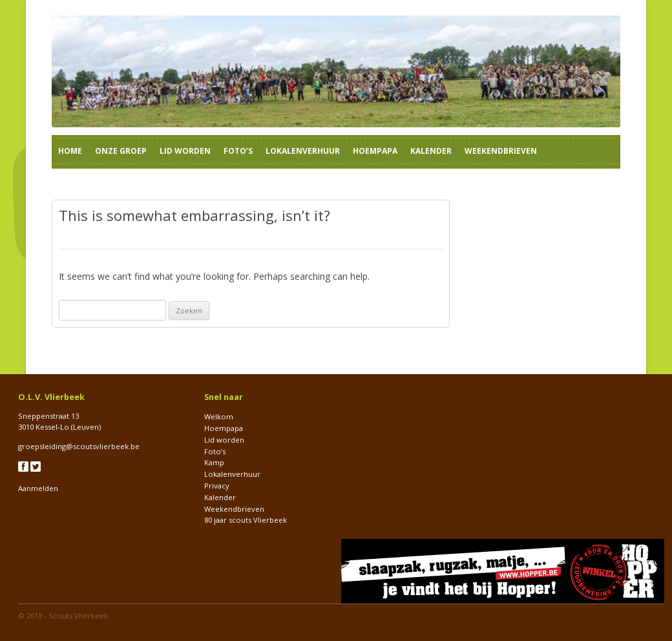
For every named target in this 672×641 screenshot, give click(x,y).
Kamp (214, 462)
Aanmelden (38, 488)
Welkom (219, 416)
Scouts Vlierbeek (78, 615)
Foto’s (238, 151)
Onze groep (121, 151)
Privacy (217, 486)
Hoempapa (375, 151)
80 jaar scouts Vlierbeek (246, 520)
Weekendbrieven (501, 151)
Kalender (431, 151)
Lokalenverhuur (303, 151)
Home (70, 151)
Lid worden (185, 151)
